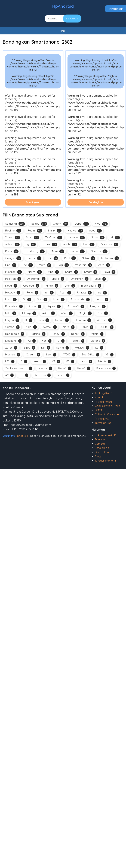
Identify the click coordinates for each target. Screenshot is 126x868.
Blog (98, 456)
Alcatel (50, 327)
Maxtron (14, 272)
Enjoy (29, 348)
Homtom (83, 320)
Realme (13, 231)
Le (99, 348)
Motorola (110, 258)
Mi (115, 238)
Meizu (58, 251)
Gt (27, 300)
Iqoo (59, 300)
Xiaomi (61, 224)
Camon (12, 327)
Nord (69, 327)
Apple (70, 244)
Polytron (13, 279)
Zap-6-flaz (90, 355)
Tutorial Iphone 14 (105, 461)
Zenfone (54, 238)
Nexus (40, 362)
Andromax (36, 279)
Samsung (15, 224)
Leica (86, 362)
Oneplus (99, 251)
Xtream (33, 355)
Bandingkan (116, 9)
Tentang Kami (103, 393)
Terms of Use (103, 423)
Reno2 (58, 334)
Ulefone (98, 341)
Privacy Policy (103, 402)
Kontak (99, 397)
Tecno (78, 251)
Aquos (54, 306)
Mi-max (45, 368)
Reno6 (84, 368)
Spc (42, 300)
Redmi (35, 231)
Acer (65, 293)
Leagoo (98, 306)
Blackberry (35, 251)
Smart (91, 272)
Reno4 (78, 334)
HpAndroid (63, 6)
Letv (51, 355)
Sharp (72, 272)
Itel (49, 293)
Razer (87, 327)
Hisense (13, 355)
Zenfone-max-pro (19, 368)
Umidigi (84, 293)
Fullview (82, 348)
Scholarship (102, 448)
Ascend (105, 320)
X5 (110, 355)
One (70, 286)
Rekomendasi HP (105, 435)
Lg (31, 244)
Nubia (89, 258)
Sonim (62, 348)
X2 (32, 341)
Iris (102, 293)
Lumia (102, 300)
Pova (109, 272)
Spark (58, 279)
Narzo (35, 272)
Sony (33, 238)
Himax (52, 286)
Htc (28, 265)
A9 (9, 375)
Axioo (49, 313)
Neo (44, 320)
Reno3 (65, 368)
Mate (45, 265)
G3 (70, 362)
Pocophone (106, 368)
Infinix (55, 231)
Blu (24, 375)
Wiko (67, 313)
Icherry (29, 313)
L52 (10, 362)
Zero (104, 265)
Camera (100, 444)
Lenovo (77, 238)
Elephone (13, 341)
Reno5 (62, 320)
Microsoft (75, 306)
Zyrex (11, 348)
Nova (11, 286)
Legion (12, 320)
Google (13, 258)
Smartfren (79, 279)
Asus (95, 231)
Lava (100, 279)
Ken (47, 341)
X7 (56, 362)
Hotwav (13, 293)
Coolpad (31, 286)
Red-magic (15, 334)
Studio (97, 334)
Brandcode (80, 300)
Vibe (53, 272)
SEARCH (72, 19)
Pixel (70, 258)
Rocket (78, 341)
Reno (32, 293)
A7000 (69, 355)
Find (11, 265)
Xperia (13, 238)
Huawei (75, 231)
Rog (63, 265)
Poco (12, 251)
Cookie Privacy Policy (108, 406)
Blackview (14, 306)
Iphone (50, 244)
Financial (100, 439)
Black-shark (91, 286)
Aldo (31, 327)
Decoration (102, 452)
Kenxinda (43, 375)
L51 (46, 348)
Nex (103, 313)
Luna (11, 300)
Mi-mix (105, 362)
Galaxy (39, 224)
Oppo (82, 224)
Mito (11, 313)
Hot (89, 244)
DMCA (99, 410)
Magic (85, 313)
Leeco (63, 375)
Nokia (98, 238)
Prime (35, 306)
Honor (34, 258)
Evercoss (109, 244)
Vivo (101, 224)
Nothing (38, 334)
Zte (53, 258)
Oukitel (107, 327)
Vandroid (84, 265)
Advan (12, 244)
